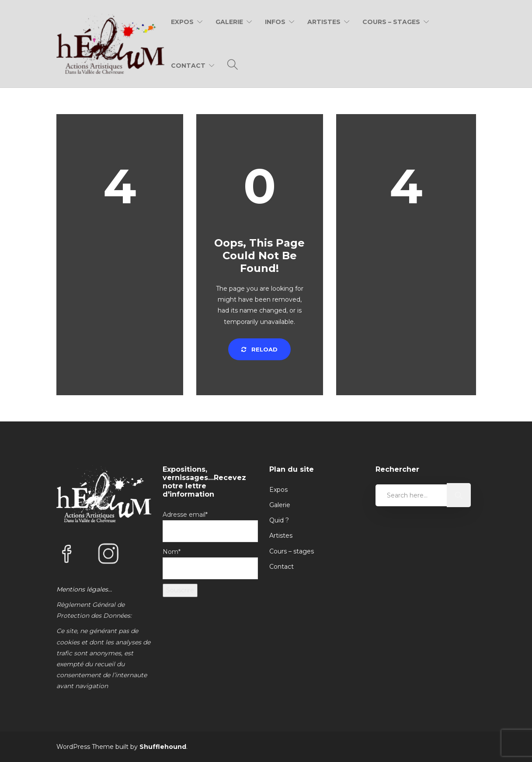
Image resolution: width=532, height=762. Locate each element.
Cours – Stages (391, 22)
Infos (275, 22)
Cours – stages (292, 551)
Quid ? (279, 520)
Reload (259, 349)
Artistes (324, 22)
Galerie (229, 22)
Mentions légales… (84, 589)
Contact (188, 66)
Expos (182, 22)
